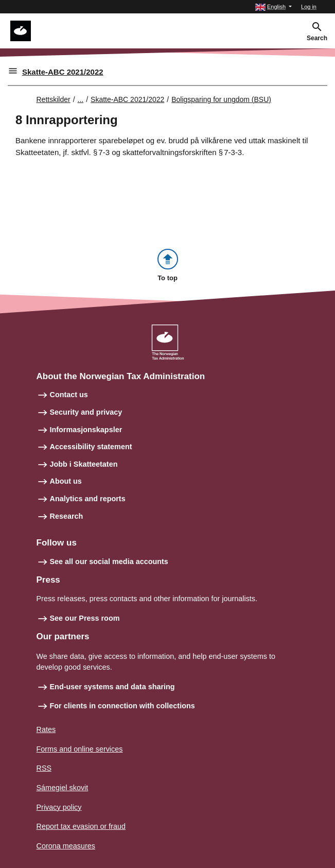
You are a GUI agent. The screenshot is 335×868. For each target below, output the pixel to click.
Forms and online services (80, 749)
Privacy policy (59, 807)
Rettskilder (54, 99)
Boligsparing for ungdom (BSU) (221, 99)
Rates (46, 729)
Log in (309, 7)
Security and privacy (86, 412)
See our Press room (85, 618)
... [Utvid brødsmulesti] (81, 99)
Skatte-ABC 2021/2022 (63, 72)
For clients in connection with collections (122, 706)
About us (66, 481)
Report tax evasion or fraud (81, 826)
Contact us (69, 395)
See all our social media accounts (109, 561)
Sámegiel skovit (63, 788)
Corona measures (66, 846)
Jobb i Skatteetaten (84, 464)
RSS (44, 768)
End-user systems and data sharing (112, 687)
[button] (274, 7)
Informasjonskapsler (86, 430)
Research (67, 516)
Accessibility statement (91, 447)
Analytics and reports (88, 499)
